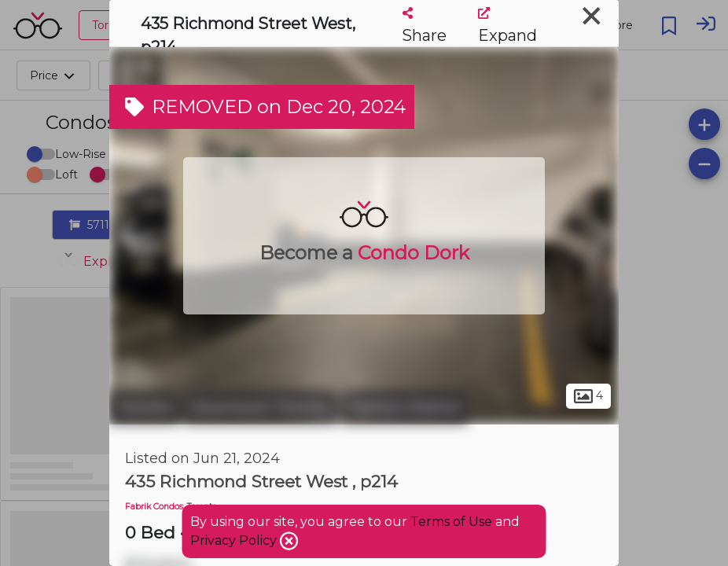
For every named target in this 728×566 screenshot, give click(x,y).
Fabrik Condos (154, 507)
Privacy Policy (235, 540)
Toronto (145, 407)
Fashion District (404, 407)
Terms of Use (451, 522)
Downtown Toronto (261, 407)
